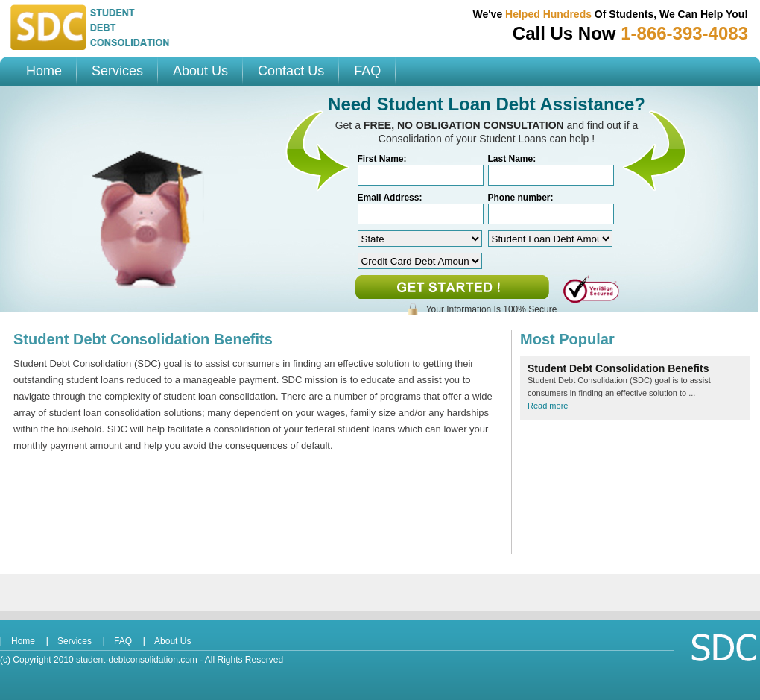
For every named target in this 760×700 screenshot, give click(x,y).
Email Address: (390, 198)
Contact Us (291, 71)
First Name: (382, 159)
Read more (548, 406)
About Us (200, 71)
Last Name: (512, 159)
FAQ (367, 71)
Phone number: (521, 198)
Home (44, 71)
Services (117, 71)
